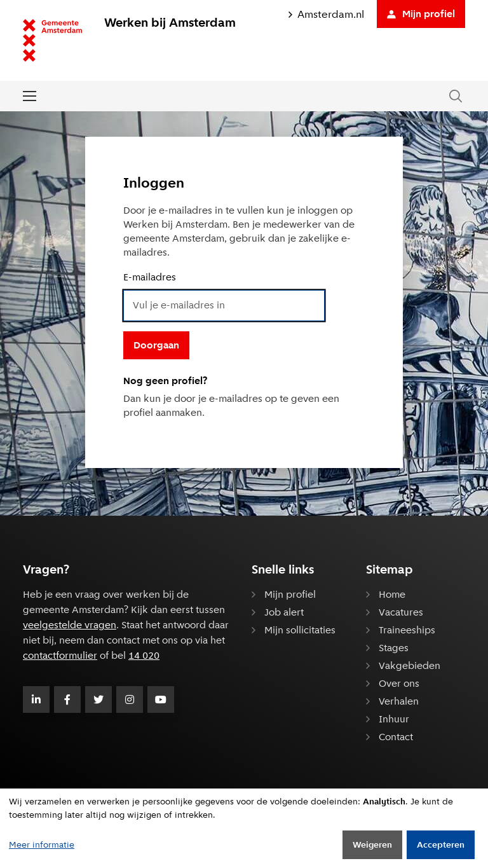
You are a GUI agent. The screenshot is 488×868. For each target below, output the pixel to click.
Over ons (399, 683)
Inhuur (394, 719)
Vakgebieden (410, 665)
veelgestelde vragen (70, 625)
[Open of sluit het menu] (30, 96)
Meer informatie (42, 844)
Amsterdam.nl (326, 14)
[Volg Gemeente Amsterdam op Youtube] (161, 699)
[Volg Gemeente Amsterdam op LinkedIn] (36, 699)
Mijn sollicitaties (300, 630)
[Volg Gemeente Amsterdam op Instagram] (130, 699)
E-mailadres (150, 277)
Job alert (284, 612)
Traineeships (407, 630)
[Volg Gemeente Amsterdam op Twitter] (98, 699)
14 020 (144, 655)
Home (392, 594)
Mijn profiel (421, 14)
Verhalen (399, 701)
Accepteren (441, 844)
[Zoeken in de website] (456, 96)
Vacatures (401, 612)
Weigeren (372, 844)
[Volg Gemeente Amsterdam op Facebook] (67, 699)
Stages (394, 648)
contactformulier (60, 655)
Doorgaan (156, 345)
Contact (396, 737)
